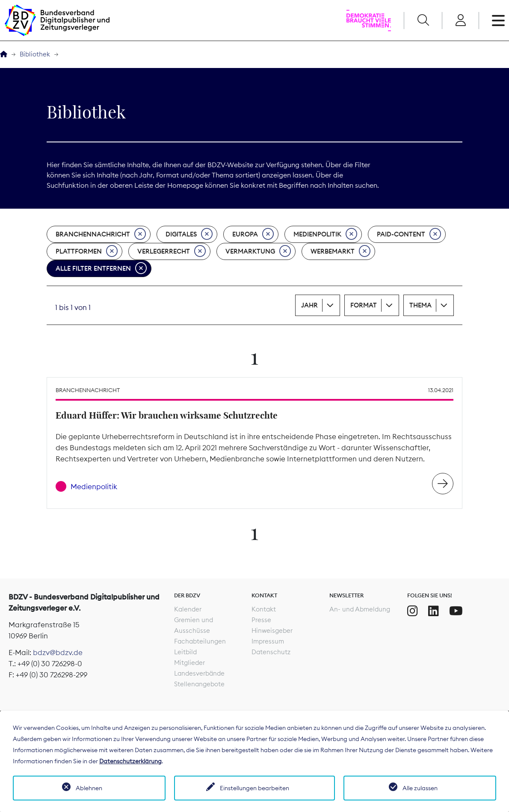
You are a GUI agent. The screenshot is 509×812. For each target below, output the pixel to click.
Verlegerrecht (172, 251)
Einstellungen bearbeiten (254, 788)
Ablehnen (89, 788)
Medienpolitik (325, 234)
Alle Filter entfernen (101, 269)
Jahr (309, 305)
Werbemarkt (340, 251)
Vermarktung (258, 251)
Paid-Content (409, 234)
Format (364, 305)
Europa (253, 234)
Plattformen (87, 251)
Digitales (189, 234)
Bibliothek (35, 54)
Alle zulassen (420, 788)
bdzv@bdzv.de (58, 653)
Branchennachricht (101, 234)
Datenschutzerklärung (130, 761)
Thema (420, 305)
